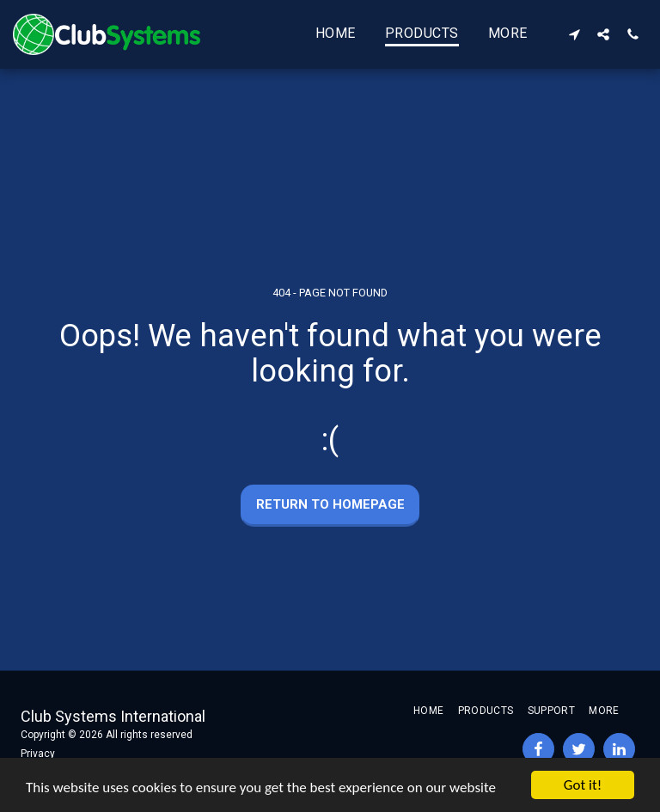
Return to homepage (330, 504)
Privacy (38, 754)
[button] (574, 34)
